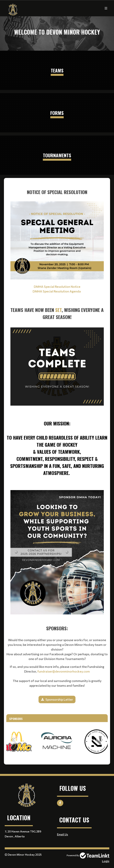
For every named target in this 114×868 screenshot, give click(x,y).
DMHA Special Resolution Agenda (57, 291)
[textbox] (57, 329)
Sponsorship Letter (59, 699)
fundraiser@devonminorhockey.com (64, 671)
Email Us (63, 834)
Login (106, 861)
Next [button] (101, 740)
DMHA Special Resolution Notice (57, 286)
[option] (57, 742)
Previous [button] (13, 740)
